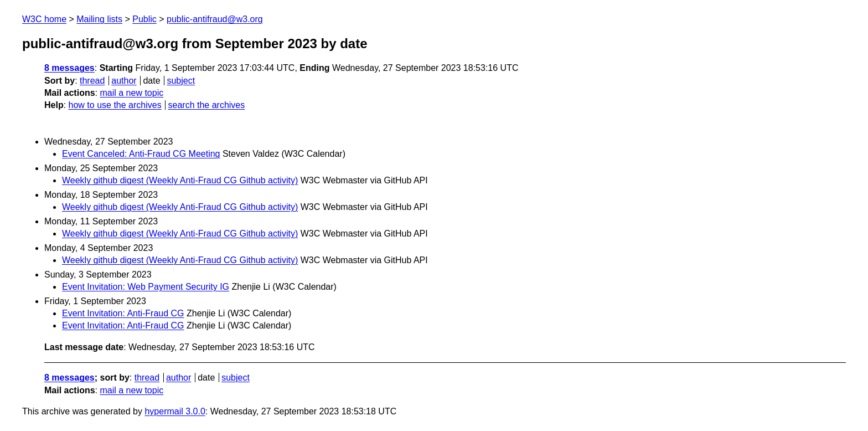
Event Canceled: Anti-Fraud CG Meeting (141, 154)
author (124, 81)
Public (144, 19)
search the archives (207, 105)
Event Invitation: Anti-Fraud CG (123, 313)
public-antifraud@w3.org (215, 19)
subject (181, 81)
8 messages (69, 68)
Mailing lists (99, 19)
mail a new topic (131, 93)
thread (92, 81)
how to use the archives (115, 105)
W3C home (44, 19)
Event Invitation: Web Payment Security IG (146, 287)
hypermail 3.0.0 (175, 411)
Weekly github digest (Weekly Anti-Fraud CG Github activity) (180, 180)
